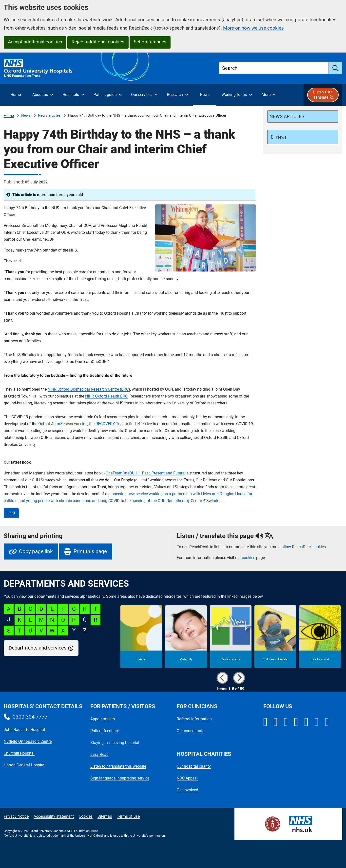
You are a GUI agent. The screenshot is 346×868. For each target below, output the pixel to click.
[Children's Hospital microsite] (275, 637)
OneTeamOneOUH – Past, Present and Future (145, 473)
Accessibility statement (54, 816)
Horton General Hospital (25, 765)
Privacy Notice (16, 816)
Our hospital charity (194, 766)
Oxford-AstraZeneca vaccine (63, 424)
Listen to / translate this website (118, 766)
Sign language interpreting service (120, 778)
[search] (336, 68)
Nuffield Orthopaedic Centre (28, 741)
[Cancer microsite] (141, 637)
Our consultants (191, 731)
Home (9, 116)
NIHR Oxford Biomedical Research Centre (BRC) (89, 389)
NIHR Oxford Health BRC (106, 396)
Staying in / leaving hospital (115, 743)
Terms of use (128, 816)
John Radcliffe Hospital (24, 730)
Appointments (103, 719)
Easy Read (99, 754)
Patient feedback (105, 731)
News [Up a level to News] (281, 137)
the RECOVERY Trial (106, 424)
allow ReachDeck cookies (304, 547)
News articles (49, 115)
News (26, 115)
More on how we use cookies (253, 28)
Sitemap (105, 816)
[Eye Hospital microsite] (320, 637)
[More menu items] (269, 95)
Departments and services (38, 648)
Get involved (187, 790)
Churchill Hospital (19, 753)
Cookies (86, 816)
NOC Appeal (187, 778)
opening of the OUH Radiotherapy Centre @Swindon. (178, 501)
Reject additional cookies (98, 42)
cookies (249, 558)
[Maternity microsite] (186, 637)
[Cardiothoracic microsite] (231, 637)
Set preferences (150, 42)
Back (11, 513)
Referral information (194, 719)
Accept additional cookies (35, 42)
